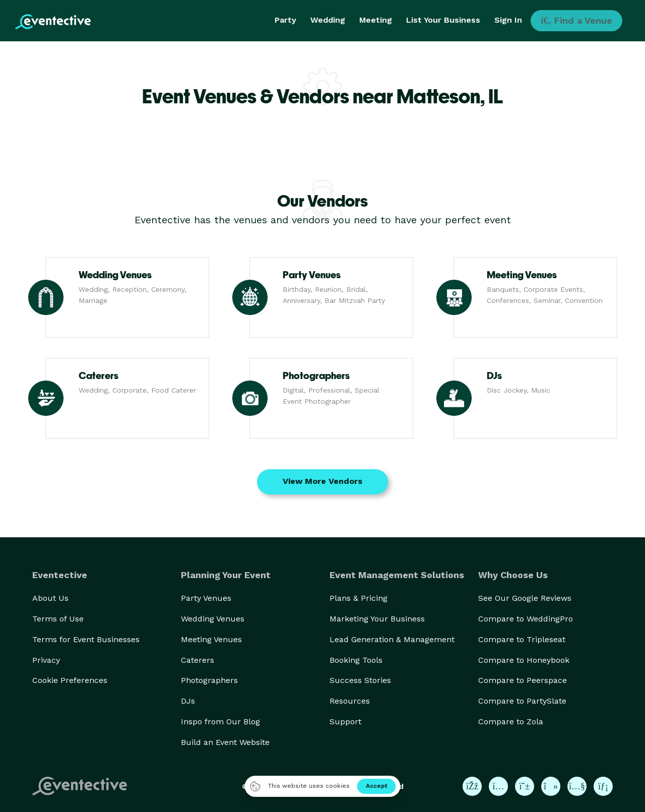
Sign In (508, 20)
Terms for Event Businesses (86, 639)
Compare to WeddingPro (526, 619)
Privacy (46, 660)
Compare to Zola (511, 722)
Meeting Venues (211, 639)
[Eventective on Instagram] (498, 786)
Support (345, 722)
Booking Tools (356, 660)
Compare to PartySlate (522, 701)
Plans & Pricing (359, 598)
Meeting (376, 20)
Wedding (328, 20)
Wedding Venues (213, 619)
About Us (50, 598)
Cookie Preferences (70, 680)
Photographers (209, 680)
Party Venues (206, 598)
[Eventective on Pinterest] (525, 786)
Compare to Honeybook (524, 660)
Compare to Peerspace (523, 680)
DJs (188, 701)
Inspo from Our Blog (220, 722)
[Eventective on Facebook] (472, 786)
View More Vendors (322, 481)
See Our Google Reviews (525, 598)
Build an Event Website (225, 742)
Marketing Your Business (377, 619)
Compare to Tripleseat (522, 639)
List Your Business (443, 20)
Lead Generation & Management (392, 639)
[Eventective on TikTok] (551, 786)
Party (285, 20)
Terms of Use (58, 619)
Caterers (198, 660)
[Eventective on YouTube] (577, 786)
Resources (350, 701)
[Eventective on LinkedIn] (603, 786)
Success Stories (360, 680)
